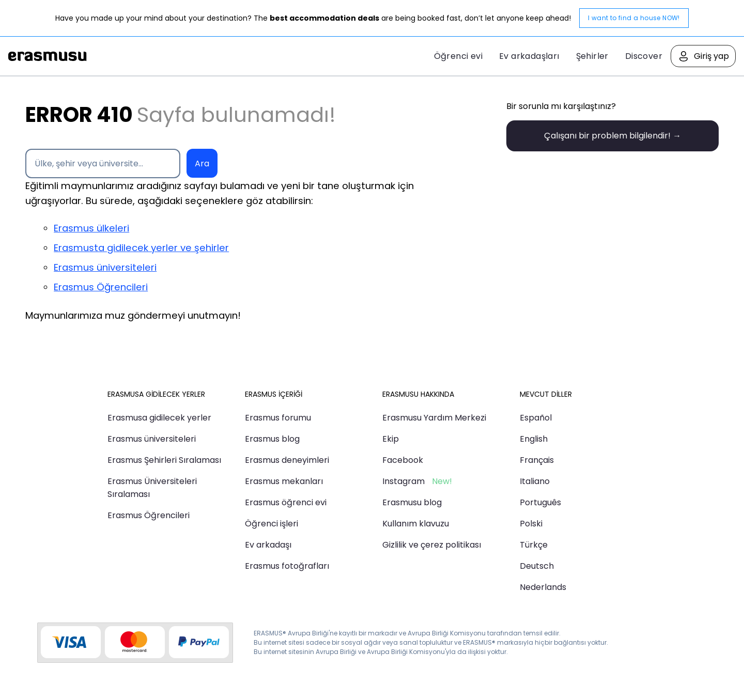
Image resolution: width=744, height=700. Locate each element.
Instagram (404, 481)
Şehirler (592, 56)
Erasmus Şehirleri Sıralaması (164, 460)
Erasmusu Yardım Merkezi (434, 418)
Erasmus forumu (278, 418)
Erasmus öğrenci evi (286, 502)
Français (537, 460)
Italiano (535, 481)
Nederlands (543, 587)
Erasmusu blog (412, 502)
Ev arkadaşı (268, 545)
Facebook (403, 460)
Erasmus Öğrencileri (101, 287)
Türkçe (534, 545)
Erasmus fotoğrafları (287, 566)
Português (540, 502)
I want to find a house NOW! (634, 18)
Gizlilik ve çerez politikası (432, 545)
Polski (531, 524)
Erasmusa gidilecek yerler (159, 418)
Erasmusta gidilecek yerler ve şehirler (141, 248)
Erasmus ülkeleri (91, 228)
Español (536, 418)
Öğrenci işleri (272, 524)
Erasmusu (48, 56)
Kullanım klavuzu (416, 524)
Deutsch (537, 566)
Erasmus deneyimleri (287, 460)
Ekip (391, 439)
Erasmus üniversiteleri (105, 267)
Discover (644, 56)
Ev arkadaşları (529, 56)
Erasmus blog (272, 439)
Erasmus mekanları (284, 481)
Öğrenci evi (458, 56)
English (534, 439)
